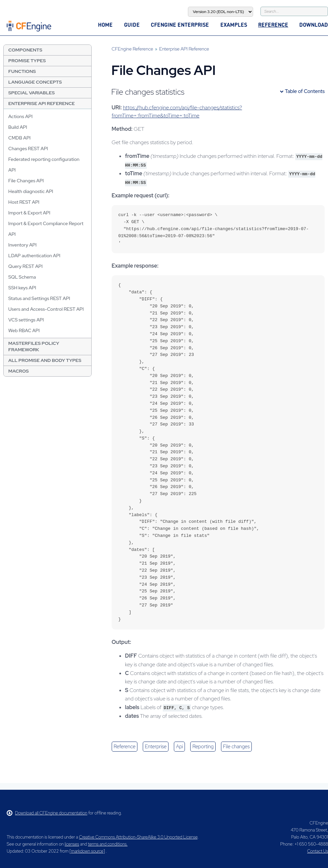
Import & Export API (29, 213)
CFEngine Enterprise (180, 25)
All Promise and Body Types (45, 360)
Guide (132, 25)
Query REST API (26, 266)
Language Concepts (35, 82)
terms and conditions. (108, 844)
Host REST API (24, 202)
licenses (72, 844)
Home (105, 25)
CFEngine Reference (132, 49)
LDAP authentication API (34, 256)
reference (125, 747)
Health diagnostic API (31, 191)
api (179, 747)
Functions (22, 71)
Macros (19, 371)
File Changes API (26, 181)
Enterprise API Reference (42, 103)
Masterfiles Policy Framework (34, 346)
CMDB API (20, 138)
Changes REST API (28, 149)
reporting (203, 747)
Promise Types (27, 61)
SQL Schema (22, 277)
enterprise (156, 747)
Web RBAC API (24, 330)
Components (25, 50)
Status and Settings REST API (39, 298)
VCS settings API (26, 320)
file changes (236, 747)
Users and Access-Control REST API (46, 309)
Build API (18, 127)
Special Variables (32, 93)
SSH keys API (22, 288)
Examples (234, 25)
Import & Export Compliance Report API (46, 229)
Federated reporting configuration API (44, 165)
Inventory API (23, 245)
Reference (273, 25)
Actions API (21, 116)
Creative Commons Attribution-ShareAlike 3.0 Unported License (138, 837)
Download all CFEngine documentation (47, 813)
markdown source (87, 851)
